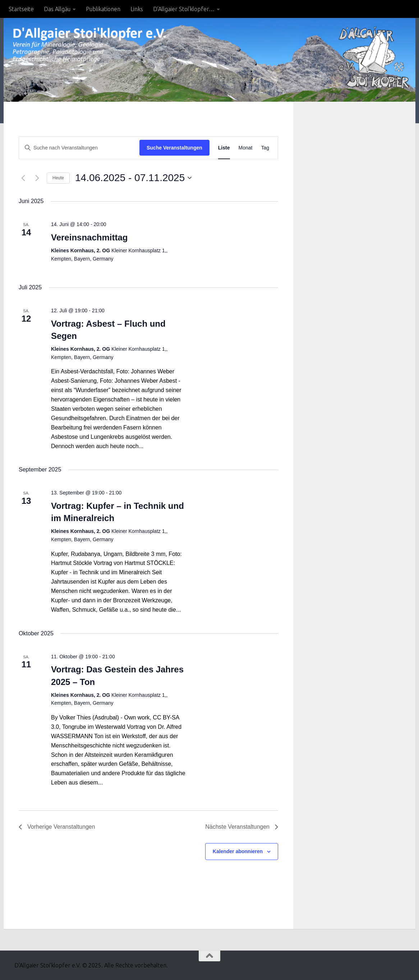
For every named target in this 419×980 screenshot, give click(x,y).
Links (137, 9)
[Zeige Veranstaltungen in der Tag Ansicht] (265, 148)
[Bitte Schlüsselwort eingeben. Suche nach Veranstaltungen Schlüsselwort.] (79, 148)
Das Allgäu (57, 9)
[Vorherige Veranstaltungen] (23, 178)
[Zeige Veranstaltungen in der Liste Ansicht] (224, 148)
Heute (58, 178)
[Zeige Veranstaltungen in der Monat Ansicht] (246, 148)
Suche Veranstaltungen (174, 148)
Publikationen (103, 9)
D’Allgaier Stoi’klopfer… (184, 9)
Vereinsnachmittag (89, 237)
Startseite (21, 9)
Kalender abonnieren (238, 851)
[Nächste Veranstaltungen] (37, 178)
